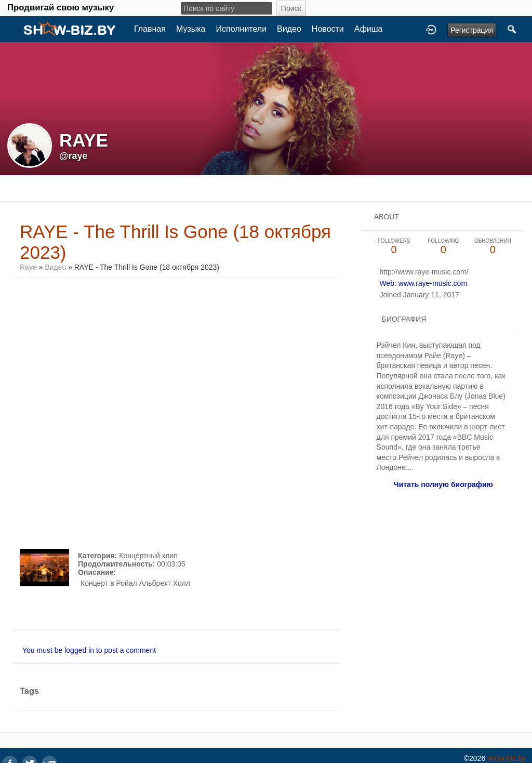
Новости (328, 29)
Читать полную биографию (443, 484)
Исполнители (242, 29)
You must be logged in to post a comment (89, 650)
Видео (289, 29)
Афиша (369, 29)
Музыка (191, 29)
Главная (150, 29)
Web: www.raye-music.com (423, 283)
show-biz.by (507, 758)
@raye (74, 156)
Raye (29, 267)
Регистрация (472, 30)
